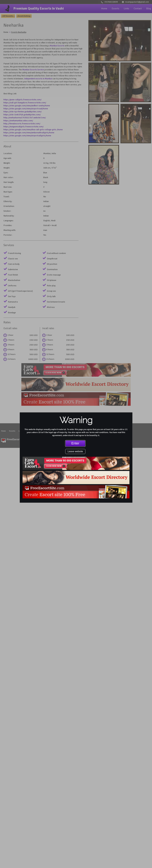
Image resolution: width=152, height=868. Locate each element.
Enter (75, 443)
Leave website (75, 451)
